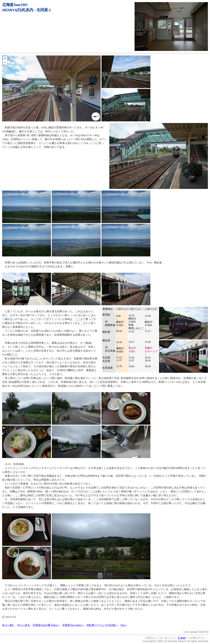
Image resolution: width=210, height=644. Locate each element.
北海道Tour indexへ (73, 625)
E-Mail (182, 638)
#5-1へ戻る (24, 625)
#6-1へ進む (8, 625)
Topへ (124, 625)
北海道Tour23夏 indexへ (46, 625)
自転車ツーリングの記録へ (102, 625)
